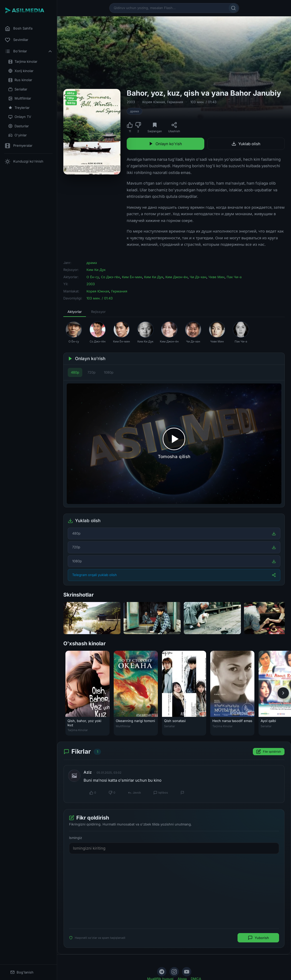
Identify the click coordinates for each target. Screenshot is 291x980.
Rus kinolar (20, 80)
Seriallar (18, 89)
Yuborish (258, 938)
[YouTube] (187, 972)
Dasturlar (19, 126)
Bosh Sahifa (19, 29)
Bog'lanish (22, 972)
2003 (131, 102)
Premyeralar (19, 146)
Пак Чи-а (234, 277)
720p (92, 372)
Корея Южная (154, 102)
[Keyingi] (283, 693)
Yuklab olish (246, 144)
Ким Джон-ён (177, 277)
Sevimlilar (17, 40)
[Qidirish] (233, 8)
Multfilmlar (20, 98)
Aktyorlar (75, 312)
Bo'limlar (29, 51)
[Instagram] (174, 972)
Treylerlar (19, 108)
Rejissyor (98, 312)
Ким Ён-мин (132, 277)
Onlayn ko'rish (165, 144)
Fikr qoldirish (269, 752)
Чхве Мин (216, 277)
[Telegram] (162, 972)
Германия (175, 102)
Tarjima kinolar (23, 62)
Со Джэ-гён (110, 277)
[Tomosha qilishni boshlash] (174, 444)
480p (75, 372)
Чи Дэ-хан (198, 277)
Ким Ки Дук (96, 270)
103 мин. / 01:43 (203, 102)
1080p (109, 372)
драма (134, 111)
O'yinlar (18, 135)
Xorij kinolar (21, 71)
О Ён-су (93, 277)
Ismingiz (76, 838)
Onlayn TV (20, 117)
